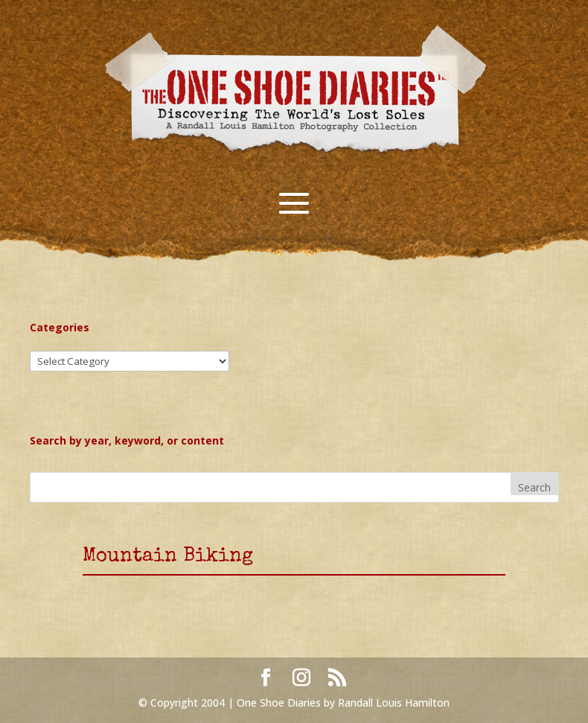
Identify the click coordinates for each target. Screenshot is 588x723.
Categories (60, 327)
